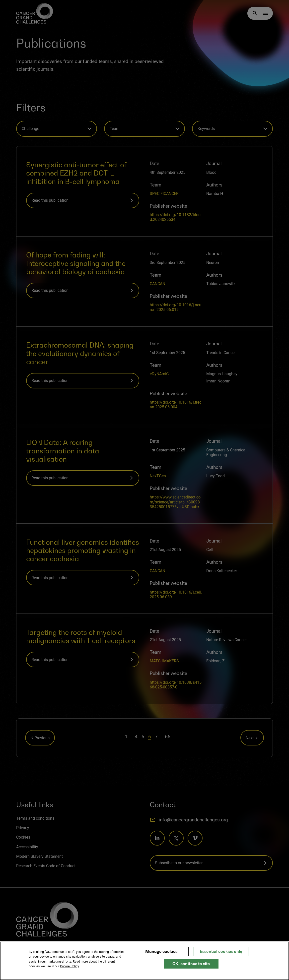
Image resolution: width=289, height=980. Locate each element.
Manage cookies (161, 951)
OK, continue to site (191, 964)
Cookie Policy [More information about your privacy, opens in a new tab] (70, 966)
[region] (144, 961)
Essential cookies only (221, 951)
